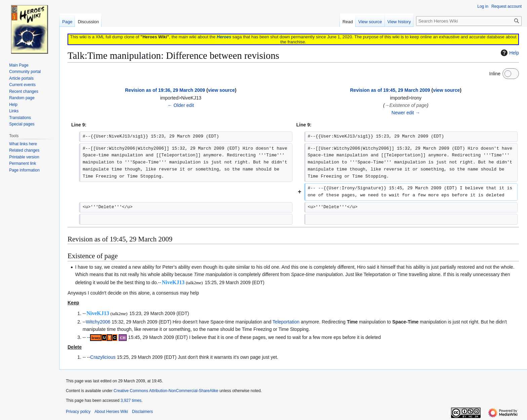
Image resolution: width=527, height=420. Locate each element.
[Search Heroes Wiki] (469, 21)
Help (509, 53)
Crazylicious (103, 357)
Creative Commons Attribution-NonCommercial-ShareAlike (166, 391)
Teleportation (286, 322)
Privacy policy (78, 412)
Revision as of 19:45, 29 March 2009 (390, 90)
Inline (495, 74)
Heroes (224, 37)
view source (221, 90)
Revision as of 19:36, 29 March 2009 (165, 90)
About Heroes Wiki (111, 412)
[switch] (511, 74)
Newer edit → (406, 113)
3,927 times (131, 400)
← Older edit (181, 105)
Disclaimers (143, 412)
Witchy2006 (98, 322)
